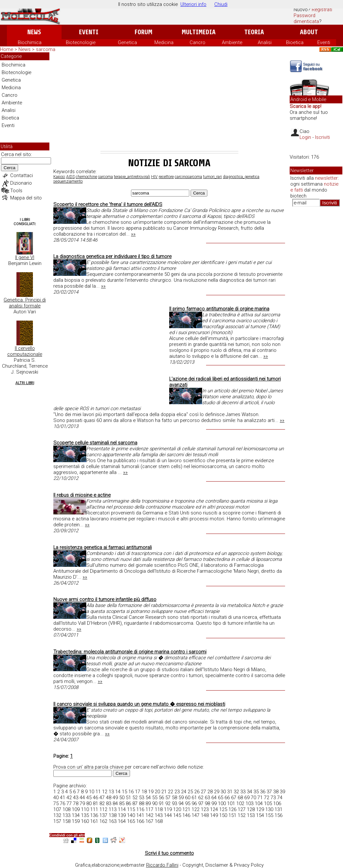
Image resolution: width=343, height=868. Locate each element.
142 (149, 815)
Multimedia (199, 32)
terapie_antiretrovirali (132, 177)
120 (177, 809)
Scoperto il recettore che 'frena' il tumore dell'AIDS (108, 204)
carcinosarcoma (188, 177)
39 (282, 792)
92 (168, 803)
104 (259, 803)
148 (205, 815)
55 (155, 798)
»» (133, 234)
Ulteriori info (193, 4)
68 (240, 798)
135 (85, 815)
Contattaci (22, 175)
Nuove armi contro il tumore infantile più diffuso (105, 599)
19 (151, 792)
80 (89, 803)
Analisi (265, 42)
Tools (16, 191)
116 (140, 809)
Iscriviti (322, 137)
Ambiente (232, 42)
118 (159, 809)
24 (184, 792)
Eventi (89, 32)
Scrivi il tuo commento (169, 853)
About (309, 32)
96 (194, 803)
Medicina (164, 42)
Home (7, 49)
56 (161, 798)
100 (222, 803)
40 (56, 798)
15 (124, 792)
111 (94, 809)
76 (63, 803)
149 (214, 815)
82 (102, 803)
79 (82, 803)
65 (221, 798)
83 (109, 803)
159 (76, 821)
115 (131, 809)
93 (174, 803)
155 (269, 815)
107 (57, 809)
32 (236, 792)
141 (140, 815)
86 (128, 803)
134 (76, 815)
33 (243, 792)
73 (273, 798)
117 (149, 809)
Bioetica (295, 42)
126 (232, 809)
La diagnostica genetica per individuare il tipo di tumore (112, 256)
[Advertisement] (169, 102)
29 (217, 792)
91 (161, 803)
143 (159, 815)
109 (76, 809)
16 (131, 792)
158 (66, 821)
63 (207, 798)
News (34, 32)
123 (205, 809)
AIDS (70, 177)
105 (268, 803)
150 (223, 815)
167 (149, 821)
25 (190, 792)
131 (278, 809)
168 (159, 821)
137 (103, 815)
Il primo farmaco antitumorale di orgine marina (219, 309)
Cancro (198, 42)
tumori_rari (212, 177)
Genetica (127, 42)
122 (196, 809)
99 (214, 803)
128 (251, 809)
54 (148, 798)
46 (95, 798)
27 (203, 792)
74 (280, 798)
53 (142, 798)
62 (201, 798)
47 (102, 798)
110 (85, 809)
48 (109, 798)
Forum (143, 32)
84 (115, 803)
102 (240, 803)
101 (231, 803)
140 (131, 815)
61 (194, 798)
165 (131, 821)
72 (267, 798)
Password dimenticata (306, 18)
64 (214, 798)
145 (177, 815)
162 (103, 821)
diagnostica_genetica (241, 177)
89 (148, 803)
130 (269, 809)
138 (113, 815)
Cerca (10, 168)
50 (122, 798)
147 (196, 815)
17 (138, 792)
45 (89, 798)
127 (242, 809)
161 (94, 821)
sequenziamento (68, 181)
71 (260, 798)
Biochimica (30, 42)
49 (115, 798)
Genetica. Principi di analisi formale (25, 303)
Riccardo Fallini (162, 865)
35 (256, 792)
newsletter (326, 178)
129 (260, 809)
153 (251, 815)
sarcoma (106, 177)
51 (128, 798)
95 (188, 803)
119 (168, 809)
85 (122, 803)
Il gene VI (25, 257)
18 (144, 792)
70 (253, 798)
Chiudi (221, 4)
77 (69, 803)
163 (113, 821)
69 (247, 798)
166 (140, 821)
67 (234, 798)
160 (85, 821)
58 (174, 798)
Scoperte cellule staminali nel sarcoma (95, 443)
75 (56, 803)
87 (135, 803)
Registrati (322, 10)
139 (122, 815)
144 (168, 815)
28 (210, 792)
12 (105, 792)
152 (242, 815)
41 (63, 798)
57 (168, 798)
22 (171, 792)
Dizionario (21, 183)
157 (57, 821)
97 (201, 803)
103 (250, 803)
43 (76, 798)
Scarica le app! (305, 106)
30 (223, 792)
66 (227, 798)
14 (118, 792)
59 (181, 798)
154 (260, 815)
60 (188, 798)
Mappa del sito (26, 198)
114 (122, 809)
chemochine (86, 177)
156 (278, 815)
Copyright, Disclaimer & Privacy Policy (223, 865)
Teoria (254, 32)
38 (276, 792)
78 (76, 803)
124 (214, 809)
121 (186, 809)
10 (92, 792)
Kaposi (59, 177)
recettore (166, 177)
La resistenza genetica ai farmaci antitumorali (103, 547)
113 (113, 809)
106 (277, 803)
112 (103, 809)
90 (155, 803)
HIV (154, 177)
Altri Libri (25, 383)
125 (223, 809)
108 (66, 809)
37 (269, 792)
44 (82, 798)
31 (230, 792)
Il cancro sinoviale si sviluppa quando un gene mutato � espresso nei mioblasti (139, 704)
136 (94, 815)
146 (186, 815)
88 (142, 803)
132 (57, 815)
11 (98, 792)
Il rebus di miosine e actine (82, 495)
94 (181, 803)
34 (250, 792)
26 (197, 792)
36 (263, 792)
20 (157, 792)
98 (207, 803)
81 (95, 803)
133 (66, 815)
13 (111, 792)
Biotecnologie (81, 42)
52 (135, 798)
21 (164, 792)
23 (177, 792)
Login (305, 137)
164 (122, 821)
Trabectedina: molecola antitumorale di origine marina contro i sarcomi (130, 652)
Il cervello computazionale (25, 351)
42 (69, 798)
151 (232, 815)
